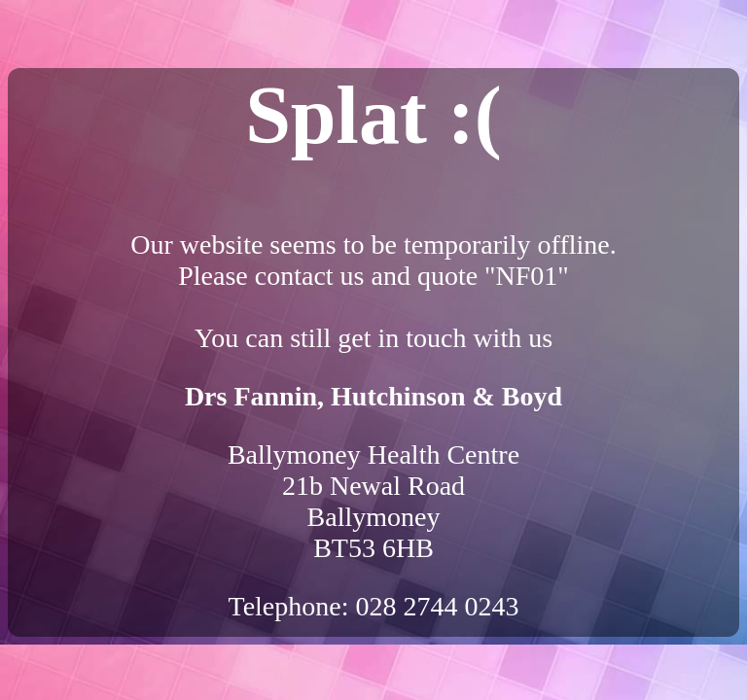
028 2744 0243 (438, 606)
